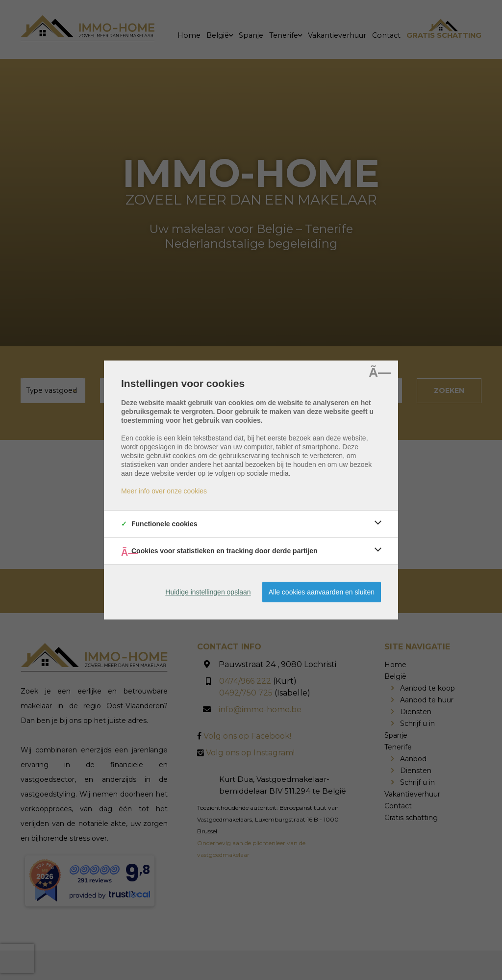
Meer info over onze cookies (164, 491)
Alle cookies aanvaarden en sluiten (322, 592)
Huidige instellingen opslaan (208, 592)
